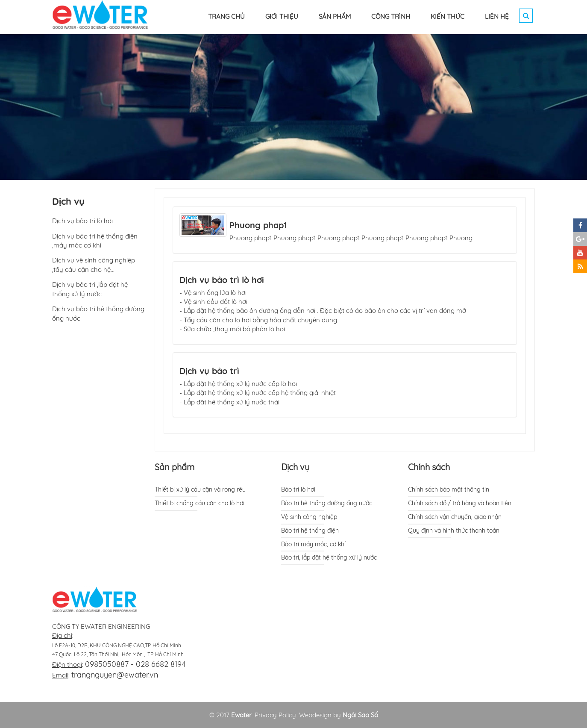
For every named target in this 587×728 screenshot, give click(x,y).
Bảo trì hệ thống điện (310, 531)
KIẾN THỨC (448, 16)
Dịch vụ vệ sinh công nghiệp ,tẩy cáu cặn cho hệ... (94, 265)
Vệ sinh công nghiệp (309, 517)
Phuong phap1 (258, 225)
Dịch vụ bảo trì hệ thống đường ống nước (98, 313)
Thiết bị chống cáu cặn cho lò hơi (200, 503)
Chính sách (429, 467)
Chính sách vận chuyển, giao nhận (455, 517)
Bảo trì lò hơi (298, 489)
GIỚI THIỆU (282, 16)
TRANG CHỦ (226, 16)
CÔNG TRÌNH (391, 16)
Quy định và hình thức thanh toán (454, 531)
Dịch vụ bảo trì (209, 371)
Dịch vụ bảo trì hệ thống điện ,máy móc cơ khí (95, 241)
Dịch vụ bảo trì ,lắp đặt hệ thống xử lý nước (90, 289)
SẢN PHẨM (335, 16)
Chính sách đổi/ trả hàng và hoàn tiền (460, 503)
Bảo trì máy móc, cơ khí (313, 544)
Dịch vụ (295, 467)
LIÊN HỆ (497, 16)
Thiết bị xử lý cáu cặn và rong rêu (200, 489)
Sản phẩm (175, 467)
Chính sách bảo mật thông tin (449, 489)
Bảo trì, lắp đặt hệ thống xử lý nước (329, 557)
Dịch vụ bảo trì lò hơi (222, 280)
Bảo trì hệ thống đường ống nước (327, 503)
